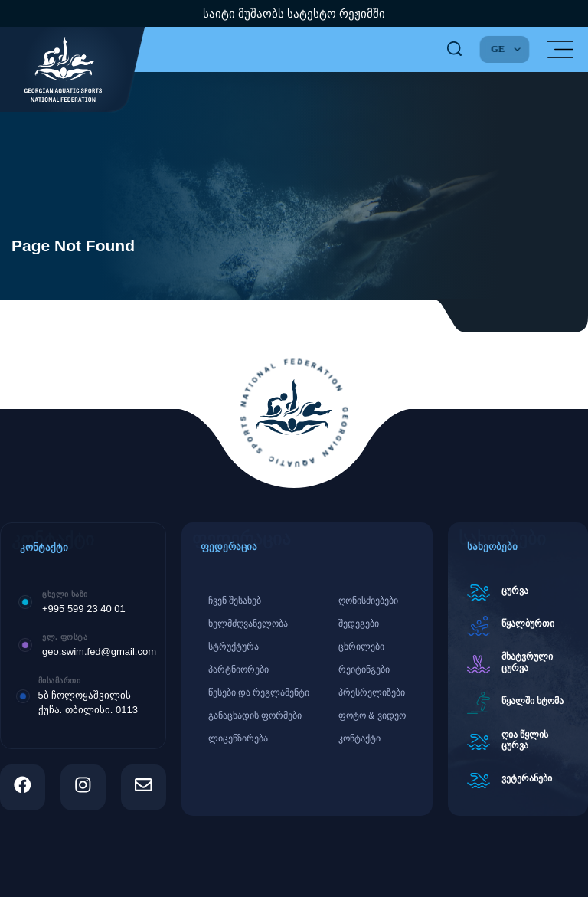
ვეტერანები (527, 778)
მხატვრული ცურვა (527, 662)
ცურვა (515, 591)
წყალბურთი (528, 624)
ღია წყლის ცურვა (525, 740)
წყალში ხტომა (532, 701)
